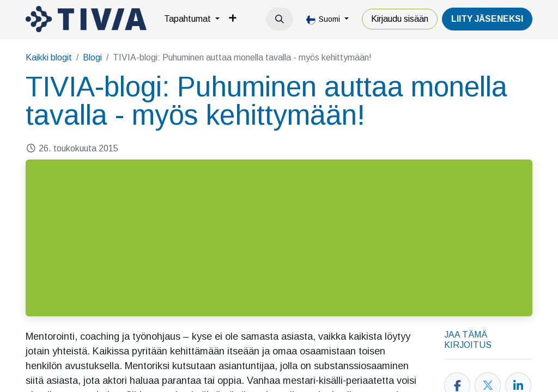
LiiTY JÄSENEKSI (487, 19)
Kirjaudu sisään (400, 19)
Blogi (92, 57)
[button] (280, 19)
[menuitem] (192, 19)
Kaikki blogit (49, 57)
